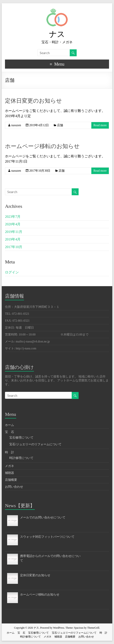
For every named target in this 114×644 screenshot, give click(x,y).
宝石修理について (21, 438)
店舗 (60, 125)
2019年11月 (13, 232)
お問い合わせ (14, 487)
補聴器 (9, 473)
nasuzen (16, 125)
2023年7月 (13, 217)
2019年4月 (13, 239)
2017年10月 (14, 247)
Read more (100, 125)
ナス (57, 34)
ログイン (12, 272)
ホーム (9, 425)
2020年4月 (13, 224)
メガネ (9, 466)
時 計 (9, 452)
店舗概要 (11, 480)
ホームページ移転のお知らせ (42, 146)
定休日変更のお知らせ (33, 101)
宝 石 (9, 432)
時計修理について (21, 458)
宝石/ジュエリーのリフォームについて (35, 444)
